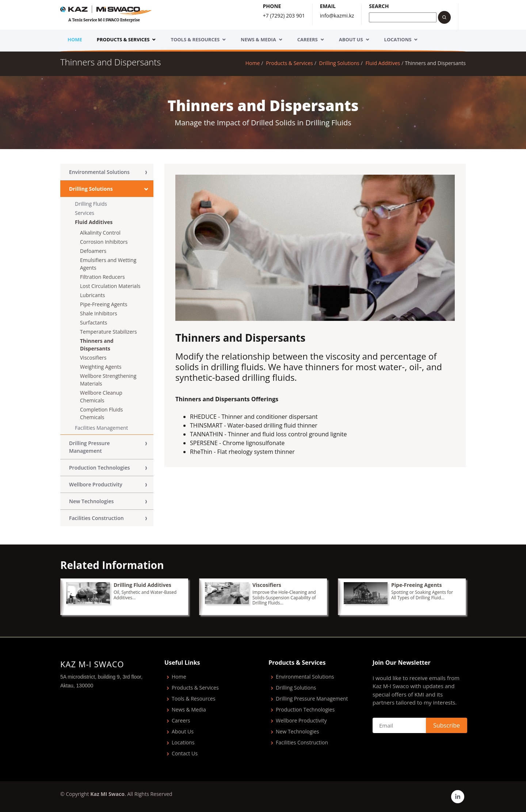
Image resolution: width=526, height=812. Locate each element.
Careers (308, 39)
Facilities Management (102, 428)
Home (75, 39)
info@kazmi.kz (337, 16)
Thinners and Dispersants (97, 345)
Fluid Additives (383, 63)
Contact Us (185, 754)
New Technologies (91, 501)
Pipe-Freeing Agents (104, 304)
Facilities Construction (96, 518)
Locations (398, 39)
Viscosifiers (93, 358)
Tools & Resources (195, 39)
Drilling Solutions (339, 63)
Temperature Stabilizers (108, 332)
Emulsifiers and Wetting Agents (108, 264)
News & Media (258, 39)
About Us (351, 39)
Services (85, 213)
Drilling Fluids (91, 204)
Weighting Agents (101, 367)
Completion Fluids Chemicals (101, 413)
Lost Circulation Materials (110, 286)
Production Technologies (100, 468)
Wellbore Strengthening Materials (108, 380)
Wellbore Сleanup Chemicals (101, 396)
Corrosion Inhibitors (104, 242)
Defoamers (93, 251)
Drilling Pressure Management (89, 447)
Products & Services (123, 39)
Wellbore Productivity (96, 484)
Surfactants (94, 322)
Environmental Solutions (99, 172)
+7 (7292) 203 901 (284, 16)
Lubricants (92, 295)
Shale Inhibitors (99, 313)
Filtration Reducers (102, 277)
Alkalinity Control (100, 233)
